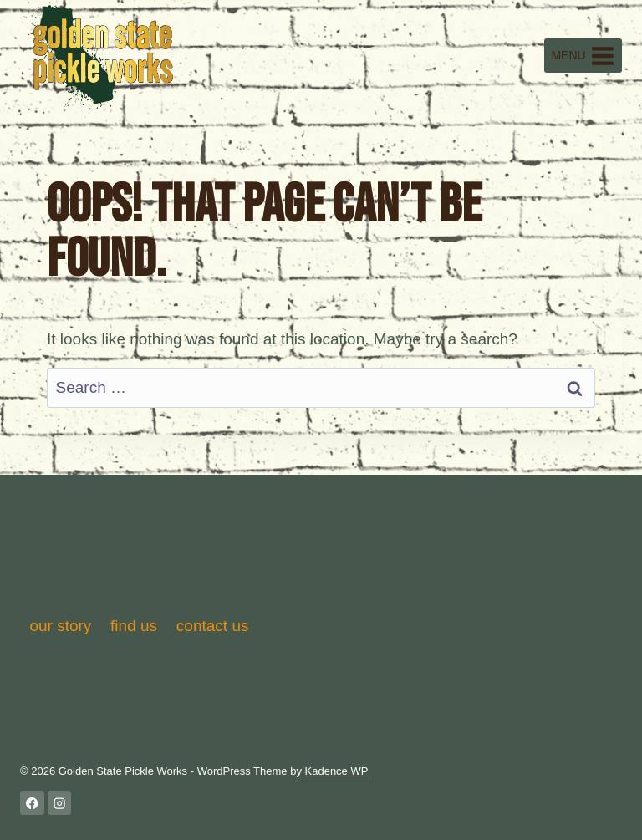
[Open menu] (583, 56)
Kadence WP (337, 771)
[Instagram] (60, 803)
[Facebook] (32, 803)
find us (134, 626)
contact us (213, 626)
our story (60, 626)
